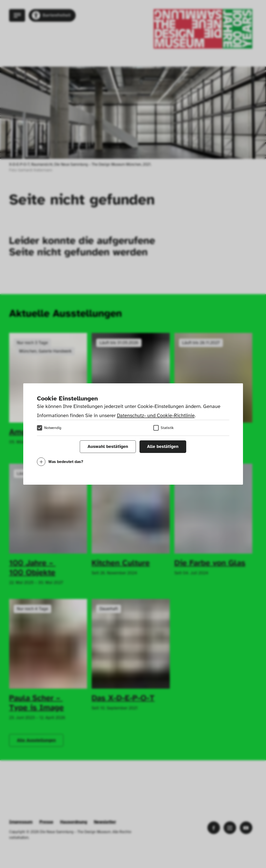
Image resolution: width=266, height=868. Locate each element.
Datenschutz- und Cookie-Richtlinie (156, 415)
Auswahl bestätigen (108, 447)
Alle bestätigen (163, 447)
